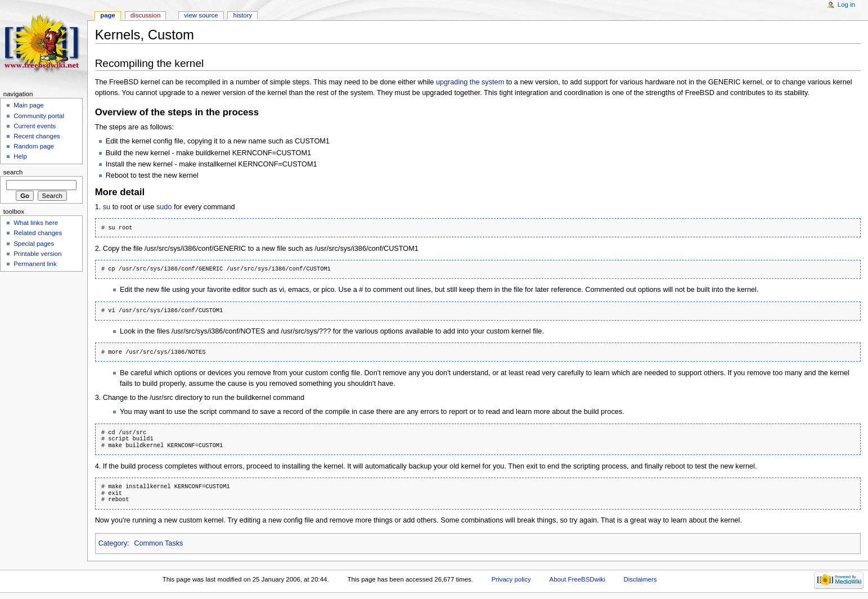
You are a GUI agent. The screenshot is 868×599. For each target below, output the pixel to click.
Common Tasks (158, 543)
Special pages (34, 244)
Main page (29, 105)
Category (113, 543)
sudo (164, 207)
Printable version (37, 254)
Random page (34, 146)
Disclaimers (640, 579)
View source (201, 15)
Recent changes (37, 136)
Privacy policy (511, 579)
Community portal (39, 116)
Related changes (38, 233)
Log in (846, 4)
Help (20, 156)
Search (13, 172)
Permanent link (35, 264)
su (107, 207)
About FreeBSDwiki (577, 579)
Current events (35, 126)
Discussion (145, 15)
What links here (36, 223)
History (243, 15)
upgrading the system (470, 82)
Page (108, 15)
